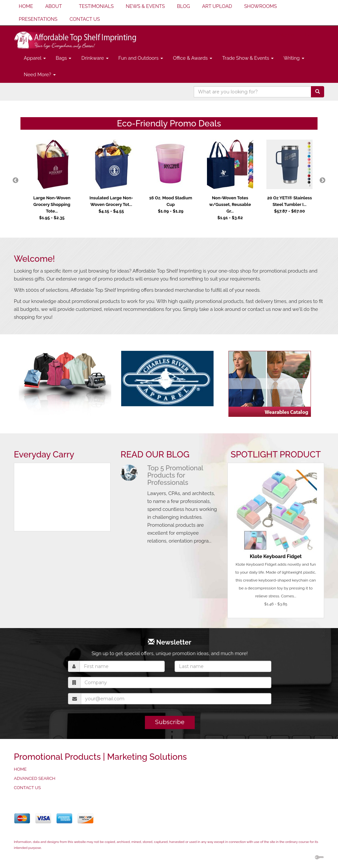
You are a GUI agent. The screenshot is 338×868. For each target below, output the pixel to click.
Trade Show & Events (248, 58)
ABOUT (54, 6)
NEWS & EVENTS (145, 6)
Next (322, 181)
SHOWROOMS (261, 6)
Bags (64, 58)
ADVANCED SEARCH (35, 778)
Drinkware (95, 58)
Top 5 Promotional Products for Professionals (175, 475)
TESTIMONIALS (96, 6)
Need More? (40, 74)
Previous (16, 181)
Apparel (35, 58)
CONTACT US (85, 19)
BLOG (183, 6)
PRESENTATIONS (38, 19)
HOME (26, 6)
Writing (294, 58)
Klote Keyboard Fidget (276, 556)
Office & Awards (193, 58)
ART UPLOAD (217, 6)
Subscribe (170, 722)
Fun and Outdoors (141, 58)
